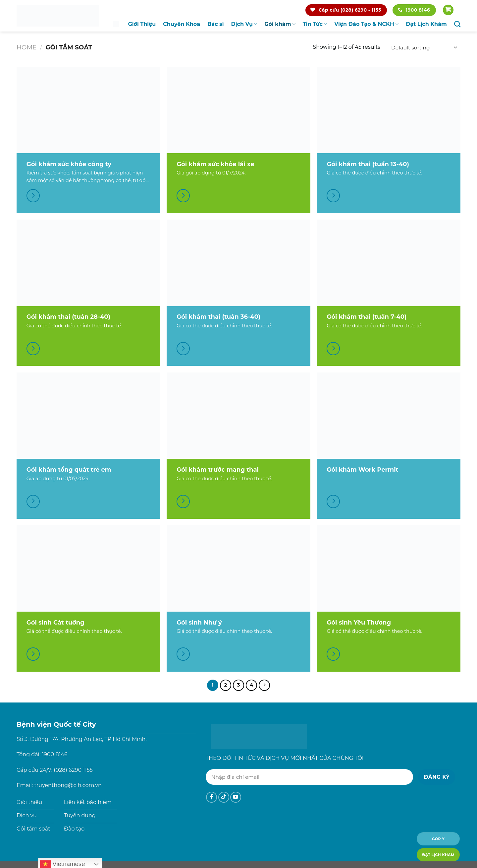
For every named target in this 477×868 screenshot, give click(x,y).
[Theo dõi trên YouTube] (236, 797)
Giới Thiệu (142, 24)
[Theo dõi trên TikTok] (224, 797)
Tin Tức (315, 24)
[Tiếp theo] (264, 685)
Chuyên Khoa (182, 24)
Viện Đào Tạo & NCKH (366, 24)
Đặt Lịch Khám (426, 24)
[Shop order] (423, 48)
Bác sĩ (215, 24)
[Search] (457, 24)
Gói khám (280, 24)
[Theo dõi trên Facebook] (212, 797)
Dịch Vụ (244, 24)
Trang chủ (116, 24)
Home (26, 47)
